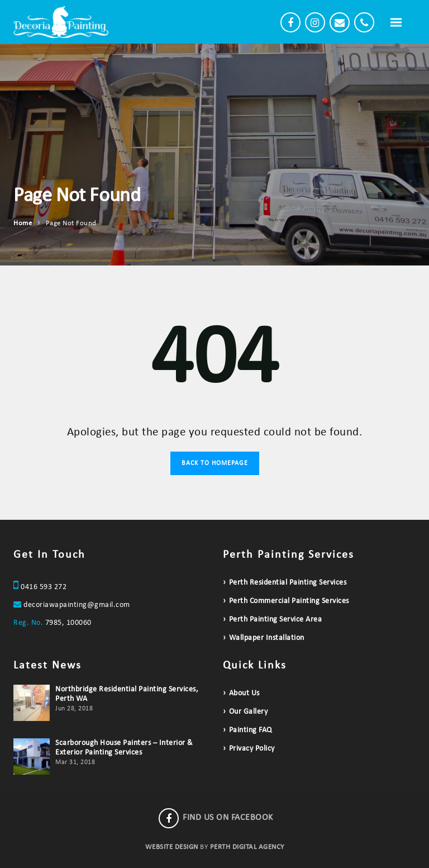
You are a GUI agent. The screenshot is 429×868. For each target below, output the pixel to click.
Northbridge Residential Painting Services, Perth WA (127, 694)
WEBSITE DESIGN (172, 847)
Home (23, 223)
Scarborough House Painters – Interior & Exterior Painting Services (124, 748)
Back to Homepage (215, 463)
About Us (244, 693)
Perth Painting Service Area (276, 620)
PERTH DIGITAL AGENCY (247, 847)
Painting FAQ (251, 730)
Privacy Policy (252, 749)
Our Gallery (249, 712)
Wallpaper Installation (267, 638)
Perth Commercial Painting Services (289, 601)
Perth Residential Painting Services (288, 583)
